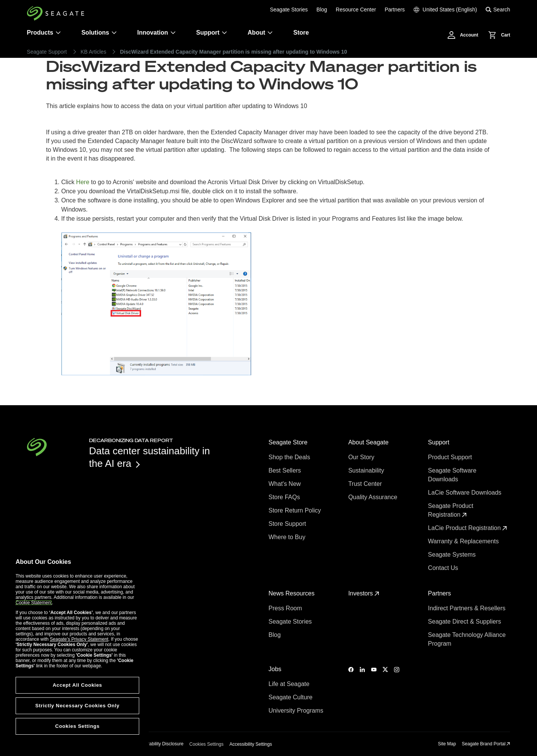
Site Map (447, 744)
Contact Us (444, 568)
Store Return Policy (296, 510)
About (260, 33)
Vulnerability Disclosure (160, 744)
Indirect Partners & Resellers (467, 608)
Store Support (288, 524)
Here (83, 182)
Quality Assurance (374, 497)
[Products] (58, 33)
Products (40, 33)
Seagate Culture (291, 697)
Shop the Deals (291, 457)
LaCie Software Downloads (465, 493)
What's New (285, 484)
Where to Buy (288, 537)
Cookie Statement (34, 603)
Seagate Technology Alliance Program (467, 639)
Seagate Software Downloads (452, 475)
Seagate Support (47, 52)
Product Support (451, 457)
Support (208, 33)
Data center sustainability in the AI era (149, 457)
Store (301, 33)
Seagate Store (289, 442)
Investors (364, 593)
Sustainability (367, 470)
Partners (395, 10)
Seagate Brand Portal (486, 744)
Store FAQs (285, 497)
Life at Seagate (290, 684)
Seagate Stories (289, 10)
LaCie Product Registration (467, 528)
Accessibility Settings (251, 744)
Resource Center (356, 10)
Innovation (156, 33)
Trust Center (366, 484)
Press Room (286, 608)
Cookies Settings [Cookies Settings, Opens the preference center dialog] (77, 726)
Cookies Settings (207, 744)
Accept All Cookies (77, 685)
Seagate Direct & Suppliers (465, 622)
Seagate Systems (453, 555)
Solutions (99, 33)
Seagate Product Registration (450, 510)
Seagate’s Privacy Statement (79, 639)
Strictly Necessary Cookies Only (77, 706)
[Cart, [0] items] (497, 35)
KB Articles (94, 52)
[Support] (224, 33)
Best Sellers (286, 470)
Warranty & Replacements (464, 541)
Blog (322, 10)
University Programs (297, 711)
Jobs (276, 669)
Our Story (362, 457)
